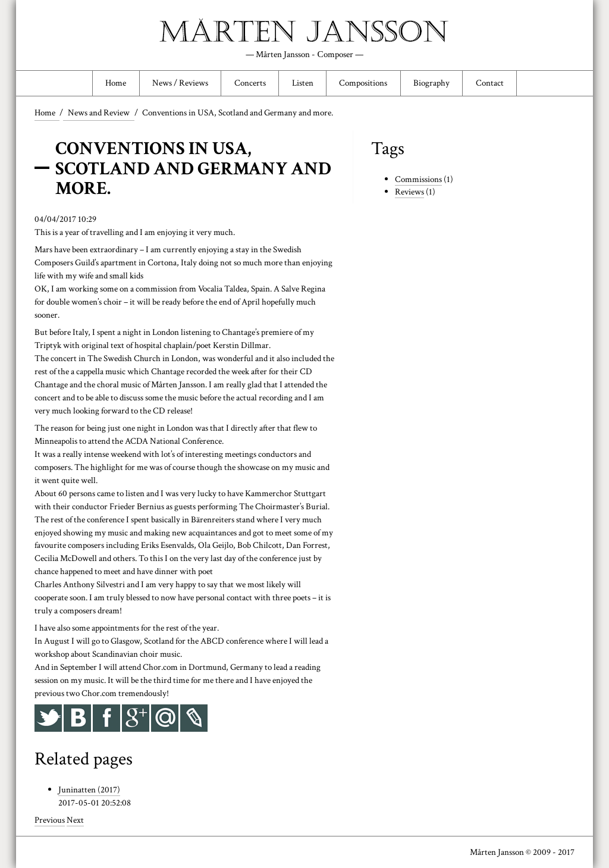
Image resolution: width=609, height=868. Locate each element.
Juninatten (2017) (89, 789)
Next (75, 820)
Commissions (418, 179)
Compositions (363, 83)
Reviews (409, 192)
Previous (50, 820)
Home (116, 83)
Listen (303, 83)
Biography (431, 83)
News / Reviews (180, 83)
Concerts (250, 83)
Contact (490, 83)
